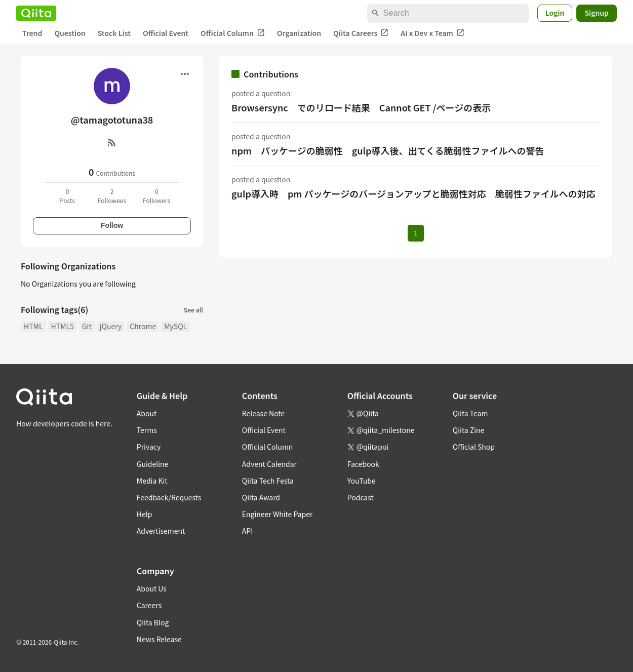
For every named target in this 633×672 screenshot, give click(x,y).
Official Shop (474, 447)
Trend (32, 33)
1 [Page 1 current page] (416, 233)
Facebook (363, 464)
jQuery (111, 326)
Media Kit (152, 481)
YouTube (362, 481)
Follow (112, 225)
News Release (159, 639)
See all (193, 310)
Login (555, 13)
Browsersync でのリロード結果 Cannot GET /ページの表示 (361, 107)
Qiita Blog (153, 622)
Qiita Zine (469, 430)
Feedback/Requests (169, 497)
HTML (33, 326)
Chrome (143, 326)
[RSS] (112, 142)
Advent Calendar (269, 464)
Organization (299, 33)
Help (145, 514)
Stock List (114, 33)
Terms (147, 430)
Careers (149, 605)
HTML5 (63, 326)
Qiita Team (470, 413)
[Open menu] (185, 74)
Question (70, 33)
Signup (597, 13)
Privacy (149, 447)
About (147, 413)
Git (87, 326)
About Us (152, 588)
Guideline (153, 464)
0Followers (156, 196)
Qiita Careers (361, 33)
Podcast (361, 497)
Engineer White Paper (278, 514)
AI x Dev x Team (432, 33)
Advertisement (161, 531)
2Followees (112, 196)
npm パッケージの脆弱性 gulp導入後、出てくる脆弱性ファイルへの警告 (388, 150)
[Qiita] (36, 13)
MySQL (175, 326)
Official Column (233, 33)
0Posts (67, 196)
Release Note (263, 413)
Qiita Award (261, 497)
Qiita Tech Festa (268, 481)
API (247, 531)
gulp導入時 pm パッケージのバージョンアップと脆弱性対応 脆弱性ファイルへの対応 (413, 193)
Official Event (166, 33)
